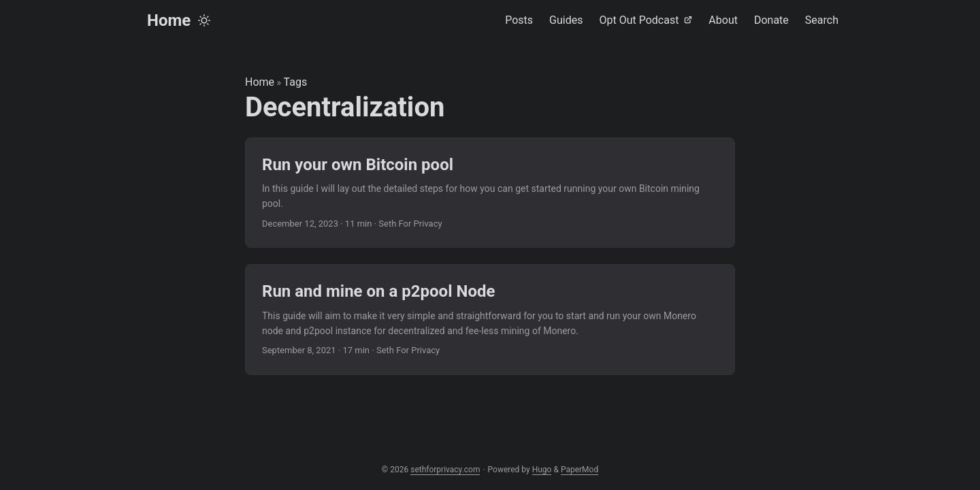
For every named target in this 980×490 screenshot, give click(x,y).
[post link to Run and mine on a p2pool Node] (490, 320)
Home (169, 20)
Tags (296, 82)
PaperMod (579, 470)
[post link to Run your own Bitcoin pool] (490, 193)
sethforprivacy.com (445, 470)
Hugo (542, 470)
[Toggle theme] (204, 20)
